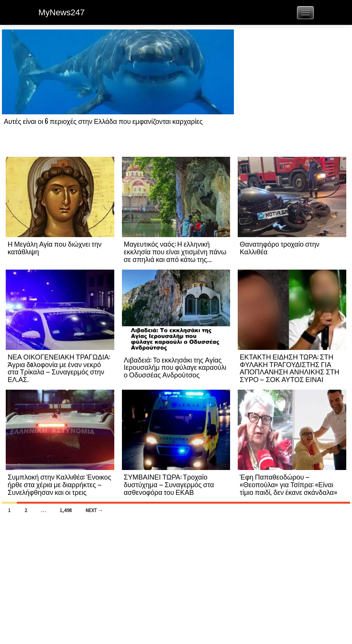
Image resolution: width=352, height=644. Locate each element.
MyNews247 (62, 12)
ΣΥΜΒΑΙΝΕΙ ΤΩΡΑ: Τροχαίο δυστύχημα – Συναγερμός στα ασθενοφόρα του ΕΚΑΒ (169, 484)
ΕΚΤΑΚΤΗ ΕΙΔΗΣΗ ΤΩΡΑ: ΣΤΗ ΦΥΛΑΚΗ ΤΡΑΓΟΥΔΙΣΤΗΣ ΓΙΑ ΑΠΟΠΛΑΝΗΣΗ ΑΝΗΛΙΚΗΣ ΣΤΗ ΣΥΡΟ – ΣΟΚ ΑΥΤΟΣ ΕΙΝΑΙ (289, 368)
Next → (94, 510)
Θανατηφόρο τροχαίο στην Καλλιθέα (279, 247)
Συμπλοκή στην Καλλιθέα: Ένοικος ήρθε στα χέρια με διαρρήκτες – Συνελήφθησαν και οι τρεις (59, 484)
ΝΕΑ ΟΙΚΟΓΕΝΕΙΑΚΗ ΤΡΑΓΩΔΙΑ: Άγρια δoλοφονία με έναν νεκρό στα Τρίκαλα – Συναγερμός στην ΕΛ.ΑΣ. (59, 368)
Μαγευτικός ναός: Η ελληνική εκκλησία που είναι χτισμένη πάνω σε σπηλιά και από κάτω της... (175, 251)
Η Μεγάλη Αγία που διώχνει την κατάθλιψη (55, 247)
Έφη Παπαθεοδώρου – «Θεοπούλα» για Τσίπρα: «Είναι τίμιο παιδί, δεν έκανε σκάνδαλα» (288, 484)
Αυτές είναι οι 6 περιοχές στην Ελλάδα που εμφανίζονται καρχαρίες (103, 121)
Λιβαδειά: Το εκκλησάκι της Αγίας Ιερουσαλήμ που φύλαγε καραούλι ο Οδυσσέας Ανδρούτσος (175, 367)
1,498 (66, 510)
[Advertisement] (292, 93)
